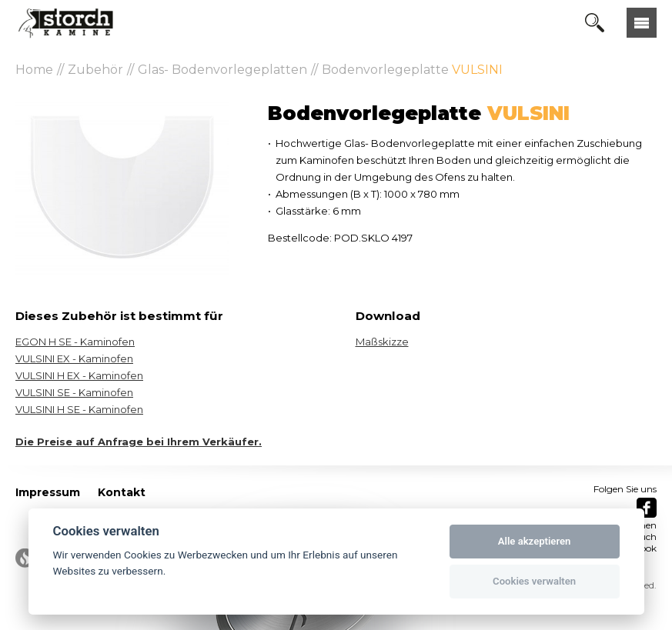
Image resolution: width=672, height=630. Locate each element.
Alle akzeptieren (535, 541)
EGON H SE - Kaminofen (75, 342)
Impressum (48, 492)
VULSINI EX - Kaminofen (74, 358)
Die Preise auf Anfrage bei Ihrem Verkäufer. (139, 442)
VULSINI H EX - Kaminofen (79, 375)
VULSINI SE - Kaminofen (74, 392)
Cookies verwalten (534, 581)
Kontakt (122, 492)
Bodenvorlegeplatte (412, 70)
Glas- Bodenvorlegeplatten (222, 70)
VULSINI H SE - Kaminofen (79, 409)
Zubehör (95, 70)
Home (34, 70)
